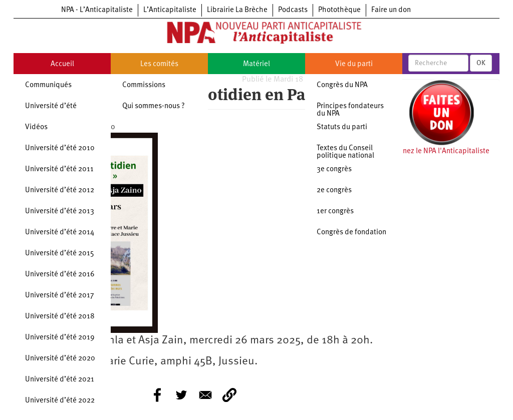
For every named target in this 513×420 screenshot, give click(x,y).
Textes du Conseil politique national (345, 152)
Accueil (62, 64)
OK (481, 63)
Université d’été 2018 (60, 317)
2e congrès (334, 190)
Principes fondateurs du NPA (350, 110)
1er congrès (335, 212)
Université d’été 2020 (60, 359)
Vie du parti (354, 64)
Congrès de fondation (351, 233)
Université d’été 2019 (60, 338)
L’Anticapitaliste (170, 10)
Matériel (256, 64)
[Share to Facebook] (157, 395)
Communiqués (48, 85)
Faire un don (391, 10)
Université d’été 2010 (60, 148)
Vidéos (36, 127)
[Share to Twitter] (181, 395)
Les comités (159, 64)
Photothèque (339, 10)
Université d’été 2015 (60, 254)
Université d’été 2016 (60, 275)
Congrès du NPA (342, 85)
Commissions (144, 85)
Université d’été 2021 (60, 380)
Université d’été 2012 (60, 190)
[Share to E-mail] (205, 395)
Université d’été (51, 106)
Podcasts (293, 10)
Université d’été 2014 (60, 233)
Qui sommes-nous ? (154, 106)
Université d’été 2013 (60, 212)
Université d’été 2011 (59, 169)
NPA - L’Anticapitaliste (97, 10)
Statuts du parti (342, 127)
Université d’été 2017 (60, 296)
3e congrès (334, 169)
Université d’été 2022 (60, 401)
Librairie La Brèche (237, 10)
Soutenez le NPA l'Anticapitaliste (437, 151)
